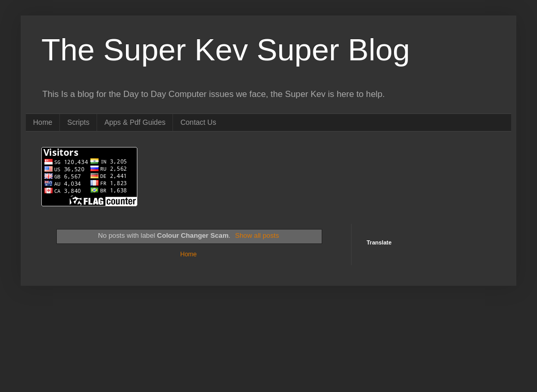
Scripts (78, 122)
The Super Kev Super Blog (226, 50)
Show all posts (257, 235)
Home (43, 122)
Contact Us (198, 122)
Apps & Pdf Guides (135, 122)
